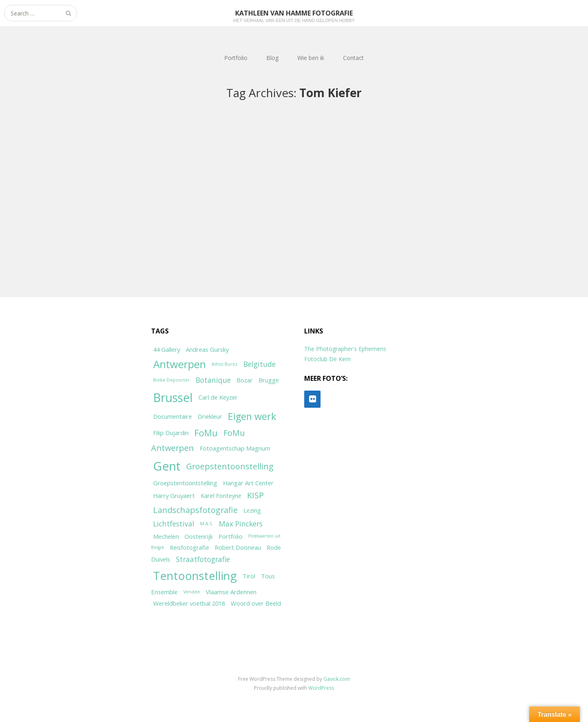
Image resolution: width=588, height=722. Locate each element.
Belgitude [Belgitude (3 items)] (259, 364)
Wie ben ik (311, 58)
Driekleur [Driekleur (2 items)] (210, 416)
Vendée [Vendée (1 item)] (192, 592)
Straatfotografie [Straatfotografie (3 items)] (203, 559)
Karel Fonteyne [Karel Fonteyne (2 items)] (221, 495)
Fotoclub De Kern (327, 359)
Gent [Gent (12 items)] (167, 466)
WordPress (321, 688)
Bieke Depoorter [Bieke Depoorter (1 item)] (171, 380)
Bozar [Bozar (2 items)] (245, 380)
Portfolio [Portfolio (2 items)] (231, 536)
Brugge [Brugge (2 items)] (269, 380)
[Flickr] (312, 399)
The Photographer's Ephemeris (345, 349)
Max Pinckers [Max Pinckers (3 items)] (241, 524)
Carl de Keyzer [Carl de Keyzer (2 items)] (218, 397)
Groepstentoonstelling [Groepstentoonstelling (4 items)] (230, 466)
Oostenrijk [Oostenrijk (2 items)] (199, 536)
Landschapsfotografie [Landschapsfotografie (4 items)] (195, 510)
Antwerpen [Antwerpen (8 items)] (179, 364)
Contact (353, 58)
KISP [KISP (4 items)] (255, 495)
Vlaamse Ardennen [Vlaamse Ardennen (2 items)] (231, 592)
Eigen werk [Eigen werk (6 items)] (252, 416)
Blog (272, 58)
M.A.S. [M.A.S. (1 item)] (207, 524)
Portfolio (236, 58)
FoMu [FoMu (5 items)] (206, 433)
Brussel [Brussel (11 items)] (173, 397)
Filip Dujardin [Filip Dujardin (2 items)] (171, 433)
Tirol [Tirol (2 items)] (249, 576)
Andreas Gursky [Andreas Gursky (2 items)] (207, 349)
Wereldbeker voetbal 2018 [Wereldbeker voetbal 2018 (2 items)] (189, 603)
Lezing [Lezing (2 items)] (252, 510)
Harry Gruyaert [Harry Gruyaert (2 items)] (174, 495)
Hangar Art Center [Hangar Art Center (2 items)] (248, 483)
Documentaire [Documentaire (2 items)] (173, 416)
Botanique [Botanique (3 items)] (213, 380)
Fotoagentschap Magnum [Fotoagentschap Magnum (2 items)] (235, 448)
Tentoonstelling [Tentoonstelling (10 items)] (195, 575)
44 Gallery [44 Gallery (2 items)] (167, 349)
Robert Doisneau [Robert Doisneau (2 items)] (238, 547)
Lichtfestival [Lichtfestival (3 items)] (174, 524)
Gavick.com (337, 679)
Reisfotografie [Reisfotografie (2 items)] (189, 547)
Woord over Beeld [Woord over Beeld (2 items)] (256, 603)
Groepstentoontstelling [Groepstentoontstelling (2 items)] (185, 483)
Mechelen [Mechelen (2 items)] (166, 536)
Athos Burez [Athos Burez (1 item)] (225, 364)
